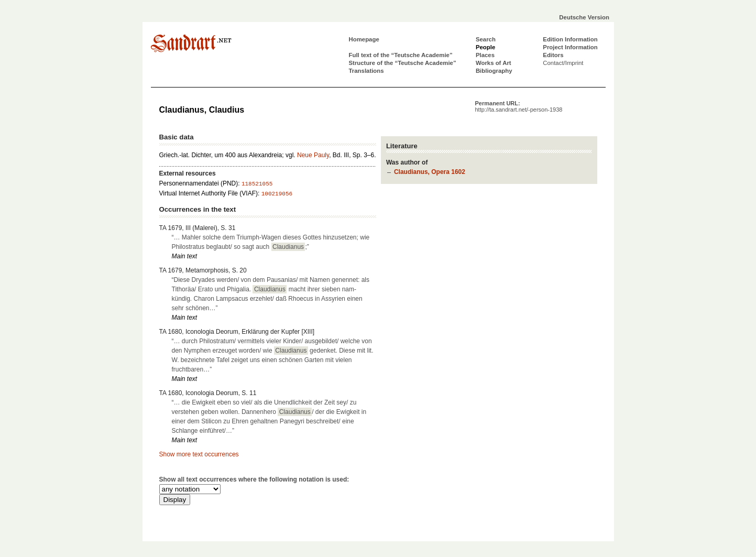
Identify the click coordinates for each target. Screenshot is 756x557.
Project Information (570, 47)
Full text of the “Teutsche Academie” (401, 55)
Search (486, 39)
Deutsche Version (584, 17)
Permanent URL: (519, 106)
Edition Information (570, 39)
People (485, 47)
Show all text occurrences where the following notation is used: (254, 479)
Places (485, 55)
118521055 (257, 184)
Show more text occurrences (199, 454)
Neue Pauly (313, 155)
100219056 (277, 194)
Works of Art (494, 63)
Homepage (364, 39)
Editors (553, 55)
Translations (366, 71)
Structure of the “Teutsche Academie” (403, 63)
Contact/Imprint (563, 63)
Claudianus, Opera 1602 (430, 172)
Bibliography (494, 71)
